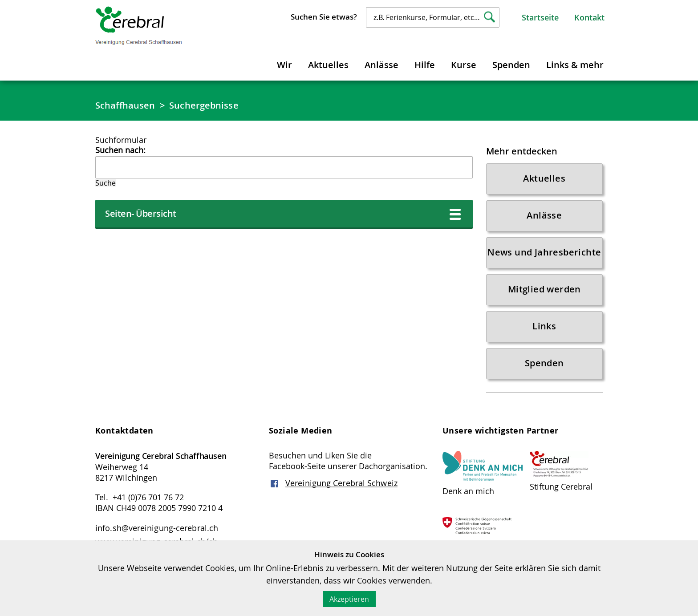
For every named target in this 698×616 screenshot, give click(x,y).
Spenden (511, 65)
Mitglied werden (544, 289)
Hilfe (425, 65)
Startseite (540, 17)
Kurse (464, 65)
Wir (284, 65)
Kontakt (589, 17)
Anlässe (381, 65)
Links (544, 326)
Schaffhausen (125, 105)
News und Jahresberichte (544, 252)
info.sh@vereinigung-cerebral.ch (157, 528)
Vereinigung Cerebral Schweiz (341, 483)
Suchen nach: (120, 150)
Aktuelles (328, 65)
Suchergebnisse (204, 105)
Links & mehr (575, 65)
